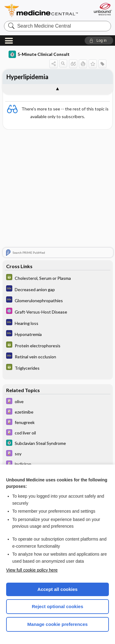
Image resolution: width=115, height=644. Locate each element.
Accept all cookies (57, 589)
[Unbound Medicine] (103, 9)
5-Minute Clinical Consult (39, 54)
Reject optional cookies (58, 606)
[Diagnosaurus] (58, 289)
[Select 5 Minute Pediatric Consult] (58, 312)
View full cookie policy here (32, 570)
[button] (99, 40)
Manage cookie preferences (57, 624)
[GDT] (58, 278)
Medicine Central (41, 11)
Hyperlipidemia (27, 77)
